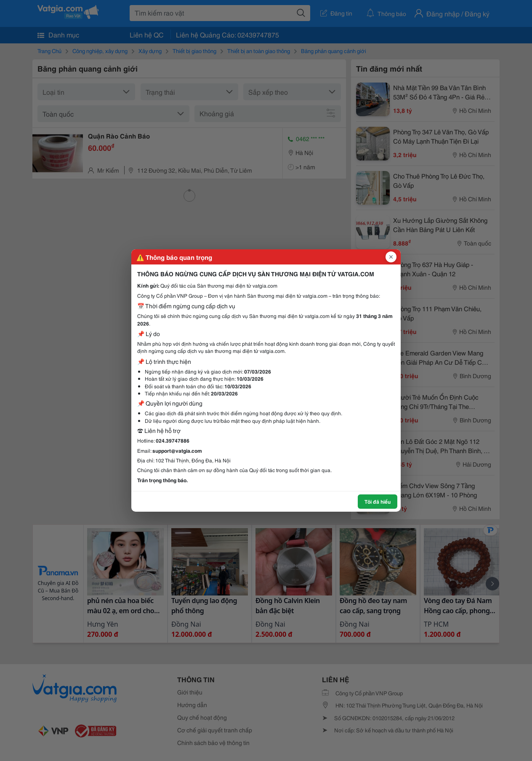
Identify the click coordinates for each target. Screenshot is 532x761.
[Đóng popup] (391, 257)
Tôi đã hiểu (378, 501)
